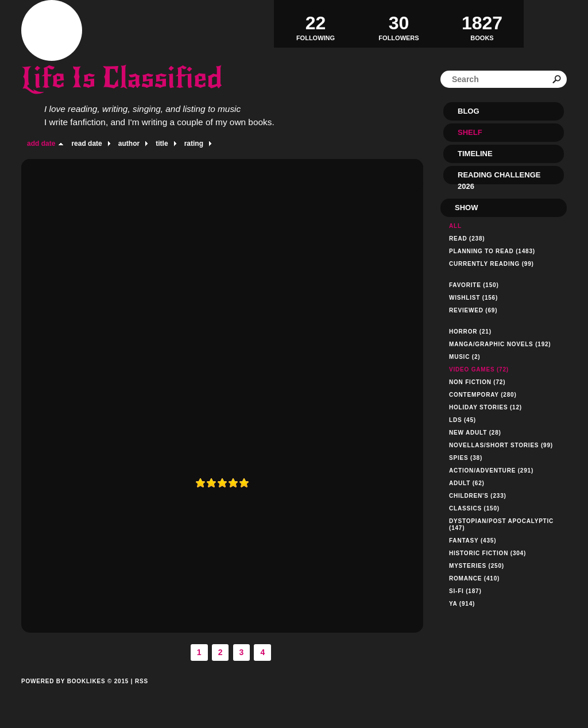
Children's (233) (478, 496)
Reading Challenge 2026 (499, 177)
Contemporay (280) (483, 395)
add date (41, 144)
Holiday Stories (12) (486, 407)
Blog (469, 111)
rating (194, 144)
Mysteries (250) (477, 566)
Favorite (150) (474, 285)
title (162, 144)
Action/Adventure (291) (491, 471)
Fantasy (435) (473, 541)
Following (316, 24)
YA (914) (462, 604)
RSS (142, 681)
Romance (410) (474, 578)
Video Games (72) (479, 369)
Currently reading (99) (492, 264)
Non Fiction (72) (477, 382)
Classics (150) (474, 508)
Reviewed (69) (473, 310)
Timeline (475, 154)
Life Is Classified (122, 78)
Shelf (470, 132)
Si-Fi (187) (465, 591)
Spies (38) (466, 458)
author (129, 144)
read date (86, 144)
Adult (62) (467, 483)
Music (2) (465, 357)
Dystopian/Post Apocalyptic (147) (501, 524)
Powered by (75, 694)
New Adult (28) (475, 433)
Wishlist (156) (473, 298)
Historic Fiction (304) (488, 553)
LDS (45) (463, 420)
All (455, 226)
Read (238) (467, 239)
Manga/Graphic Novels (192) (500, 344)
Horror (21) (470, 332)
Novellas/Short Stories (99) (501, 445)
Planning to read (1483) (492, 251)
